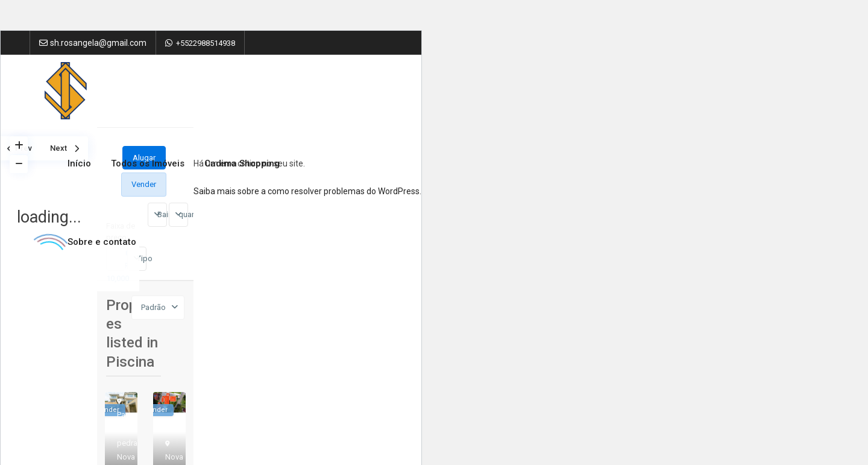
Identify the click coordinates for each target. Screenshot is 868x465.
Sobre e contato (102, 242)
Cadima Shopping (242, 163)
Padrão (153, 307)
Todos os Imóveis (148, 163)
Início (79, 163)
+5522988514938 (206, 43)
